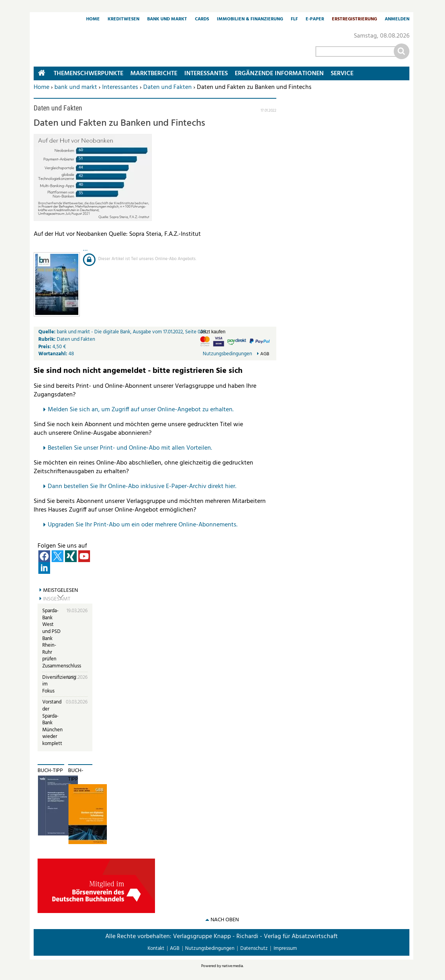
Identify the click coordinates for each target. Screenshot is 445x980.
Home (93, 20)
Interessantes (120, 87)
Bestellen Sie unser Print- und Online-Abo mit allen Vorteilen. (130, 448)
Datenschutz (254, 948)
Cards (202, 20)
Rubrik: (48, 339)
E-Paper (315, 20)
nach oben (225, 920)
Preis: (45, 347)
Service (342, 74)
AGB (265, 354)
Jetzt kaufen (213, 332)
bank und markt (76, 87)
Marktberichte (154, 74)
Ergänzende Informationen (279, 74)
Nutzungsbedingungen (227, 354)
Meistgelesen (60, 591)
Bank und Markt (167, 20)
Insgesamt (57, 599)
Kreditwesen (123, 20)
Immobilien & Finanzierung (250, 20)
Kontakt (156, 948)
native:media (232, 966)
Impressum (285, 948)
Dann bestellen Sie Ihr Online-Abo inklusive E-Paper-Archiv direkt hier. (142, 486)
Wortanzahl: (53, 354)
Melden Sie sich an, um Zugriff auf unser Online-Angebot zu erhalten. (141, 410)
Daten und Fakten (168, 87)
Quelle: (48, 332)
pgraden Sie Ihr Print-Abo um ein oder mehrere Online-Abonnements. (145, 525)
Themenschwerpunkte (88, 74)
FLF (294, 20)
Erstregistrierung (354, 20)
